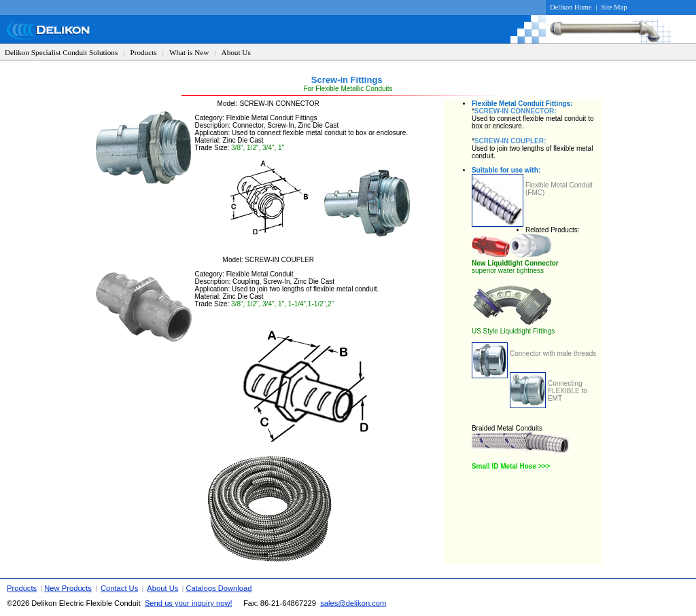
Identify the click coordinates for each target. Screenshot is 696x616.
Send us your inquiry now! (189, 603)
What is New (189, 52)
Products (144, 52)
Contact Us (119, 588)
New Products (68, 588)
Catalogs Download (219, 588)
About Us (236, 52)
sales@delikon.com (353, 603)
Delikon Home (571, 7)
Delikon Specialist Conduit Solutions (61, 52)
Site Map (614, 7)
